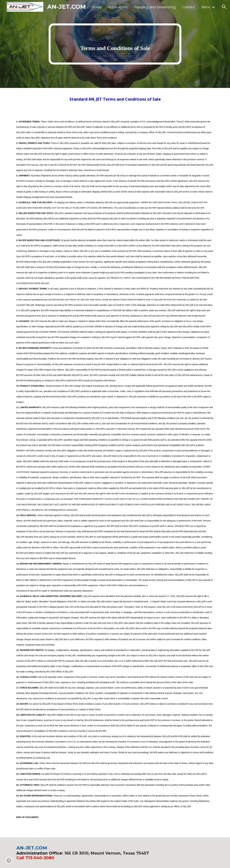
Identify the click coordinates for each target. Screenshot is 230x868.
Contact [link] (189, 7)
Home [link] (97, 7)
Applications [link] (118, 7)
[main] (115, 44)
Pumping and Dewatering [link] (155, 7)
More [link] (206, 7)
